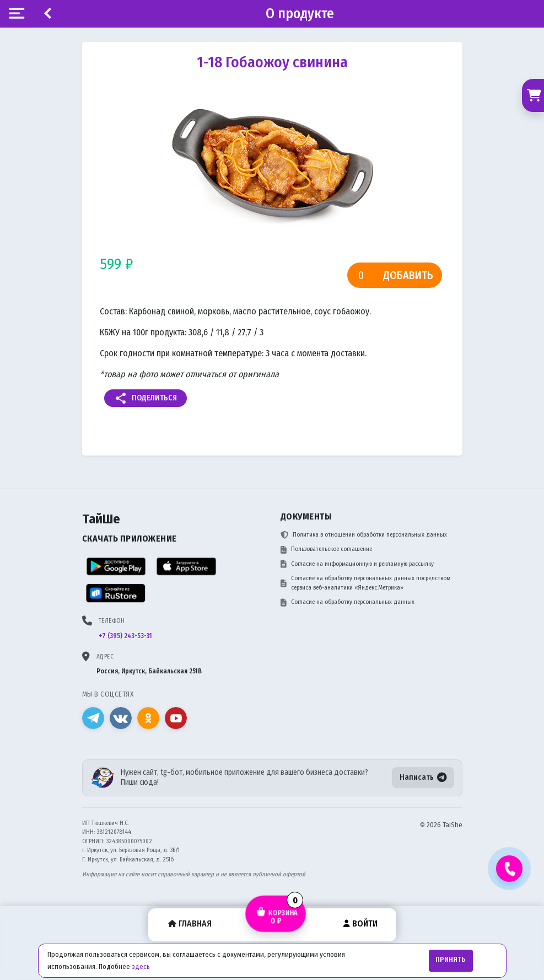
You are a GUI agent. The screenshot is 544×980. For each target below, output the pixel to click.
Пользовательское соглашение (326, 549)
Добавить (408, 275)
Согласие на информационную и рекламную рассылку (357, 564)
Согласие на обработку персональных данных (348, 602)
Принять (451, 960)
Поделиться (146, 398)
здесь (141, 966)
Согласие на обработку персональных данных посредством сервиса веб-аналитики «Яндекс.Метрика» (365, 583)
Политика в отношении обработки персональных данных (364, 535)
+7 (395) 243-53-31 (125, 636)
